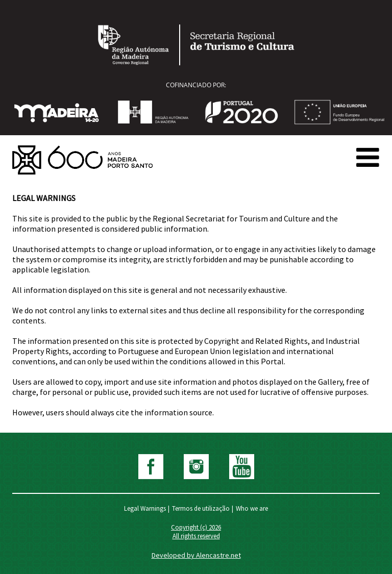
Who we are (252, 508)
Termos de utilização (201, 508)
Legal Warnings (145, 508)
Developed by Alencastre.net (196, 555)
